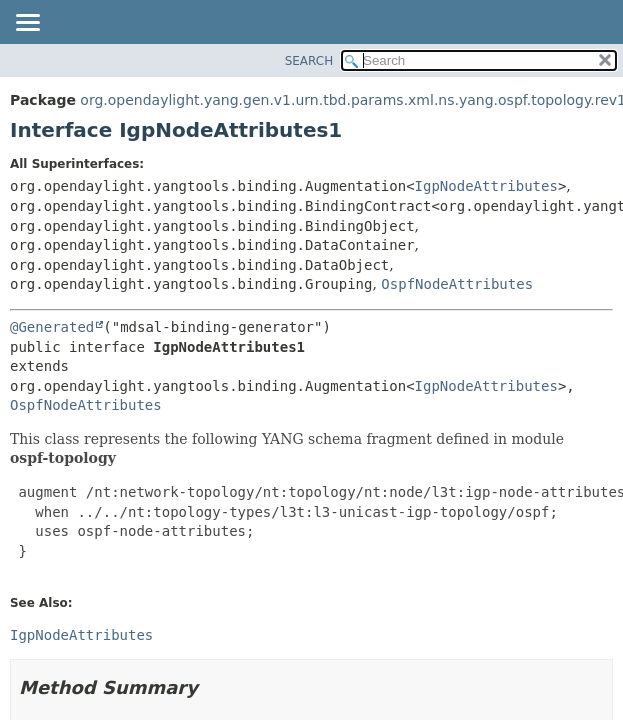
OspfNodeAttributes (457, 284)
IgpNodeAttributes (486, 186)
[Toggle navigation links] (27, 24)
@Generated (52, 327)
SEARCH (309, 61)
